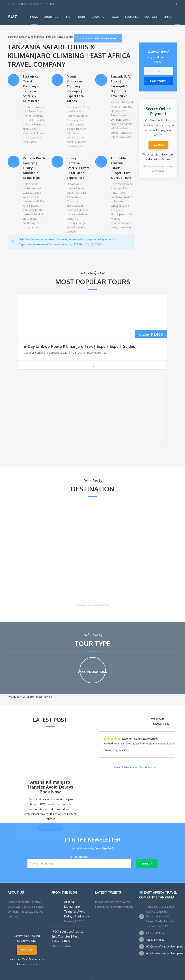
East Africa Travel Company (119, 115)
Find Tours (158, 81)
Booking (98, 17)
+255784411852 (155, 933)
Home (34, 17)
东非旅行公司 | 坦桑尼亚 (88, 244)
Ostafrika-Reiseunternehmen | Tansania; (44, 239)
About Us (51, 17)
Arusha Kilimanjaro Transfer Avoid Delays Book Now (50, 787)
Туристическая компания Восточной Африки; (46, 244)
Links (167, 17)
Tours (81, 17)
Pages (115, 17)
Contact (151, 17)
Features (132, 17)
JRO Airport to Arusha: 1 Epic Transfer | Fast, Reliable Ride (68, 936)
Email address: (79, 861)
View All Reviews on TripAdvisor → (135, 767)
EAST (12, 17)
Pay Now (158, 145)
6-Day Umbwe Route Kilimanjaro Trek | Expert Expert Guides (79, 346)
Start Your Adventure (98, 38)
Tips (67, 17)
